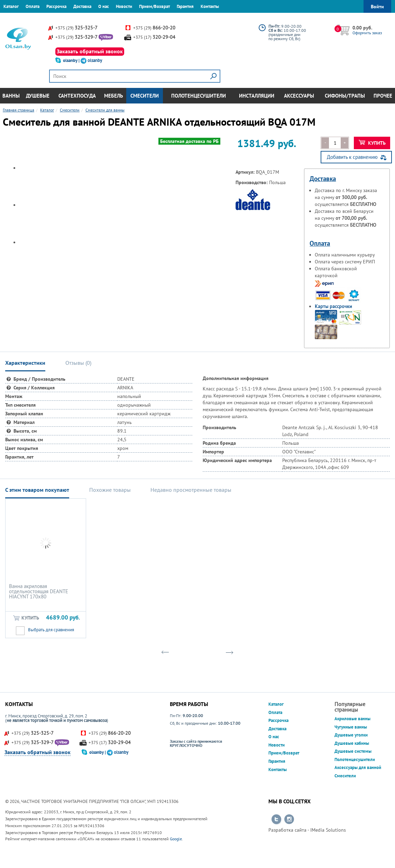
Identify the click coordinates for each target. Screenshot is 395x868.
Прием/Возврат (154, 6)
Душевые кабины (352, 743)
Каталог (11, 6)
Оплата (33, 6)
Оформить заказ (367, 33)
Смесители (145, 96)
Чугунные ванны (351, 727)
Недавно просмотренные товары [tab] (191, 490)
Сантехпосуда (77, 96)
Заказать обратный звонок (90, 51)
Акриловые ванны (352, 719)
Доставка (82, 6)
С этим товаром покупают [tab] (37, 490)
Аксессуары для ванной (358, 767)
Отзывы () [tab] (78, 363)
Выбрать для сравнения (51, 630)
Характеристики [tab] (25, 363)
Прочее (383, 96)
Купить (372, 143)
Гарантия (185, 6)
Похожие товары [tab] (110, 490)
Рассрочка (56, 6)
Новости (124, 6)
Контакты (210, 6)
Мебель (114, 96)
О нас (104, 6)
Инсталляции (257, 96)
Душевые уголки (351, 735)
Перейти (276, 820)
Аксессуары (299, 96)
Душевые (38, 96)
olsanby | (72, 60)
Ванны (11, 96)
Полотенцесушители (199, 96)
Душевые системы (353, 751)
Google (176, 839)
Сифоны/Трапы (345, 96)
